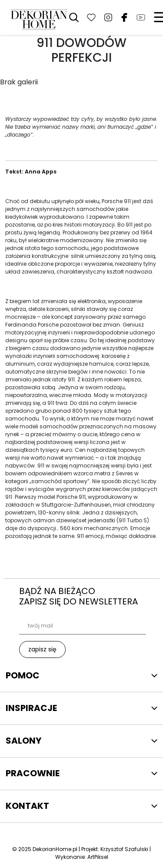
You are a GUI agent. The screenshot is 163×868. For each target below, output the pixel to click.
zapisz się (42, 649)
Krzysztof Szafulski (124, 849)
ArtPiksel (98, 857)
